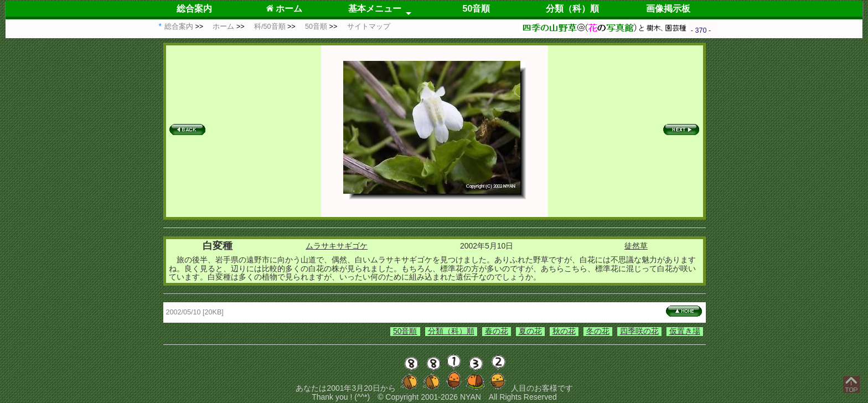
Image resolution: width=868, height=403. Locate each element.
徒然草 (636, 246)
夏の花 (530, 331)
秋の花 (564, 331)
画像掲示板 (668, 9)
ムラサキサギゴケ (337, 246)
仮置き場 (685, 331)
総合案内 (194, 9)
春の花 (497, 331)
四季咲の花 (639, 331)
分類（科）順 (572, 9)
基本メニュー (375, 9)
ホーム (284, 9)
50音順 (477, 9)
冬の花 (598, 331)
